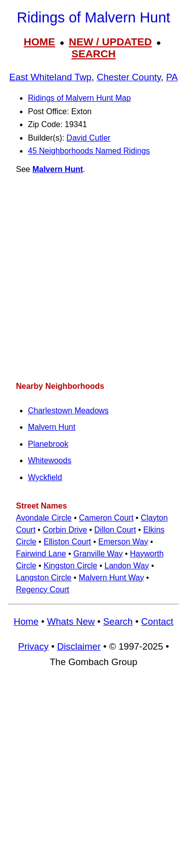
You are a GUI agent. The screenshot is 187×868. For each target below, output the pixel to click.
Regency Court (43, 590)
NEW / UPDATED (110, 42)
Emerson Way (123, 542)
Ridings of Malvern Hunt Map (79, 98)
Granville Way (98, 554)
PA (172, 77)
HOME (40, 42)
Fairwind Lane (41, 554)
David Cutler (88, 138)
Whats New (71, 621)
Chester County (129, 77)
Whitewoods (50, 460)
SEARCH (93, 54)
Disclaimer (79, 646)
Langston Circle (44, 578)
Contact (157, 621)
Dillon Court (115, 530)
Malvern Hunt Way (111, 578)
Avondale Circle (44, 518)
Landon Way (127, 566)
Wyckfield (45, 477)
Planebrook (48, 444)
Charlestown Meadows (68, 411)
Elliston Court (67, 542)
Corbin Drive (65, 530)
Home (26, 621)
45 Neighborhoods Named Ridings (89, 151)
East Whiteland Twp (51, 77)
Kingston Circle (70, 566)
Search (118, 621)
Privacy (33, 646)
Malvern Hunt (58, 169)
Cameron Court (106, 518)
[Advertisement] (93, 278)
